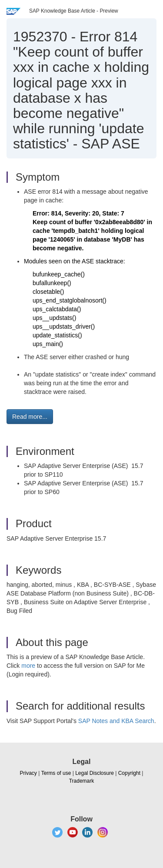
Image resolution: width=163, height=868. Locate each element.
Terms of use (56, 773)
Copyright (129, 773)
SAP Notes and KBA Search (116, 721)
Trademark (82, 781)
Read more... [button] (30, 417)
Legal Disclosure (95, 773)
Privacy (28, 773)
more (28, 666)
